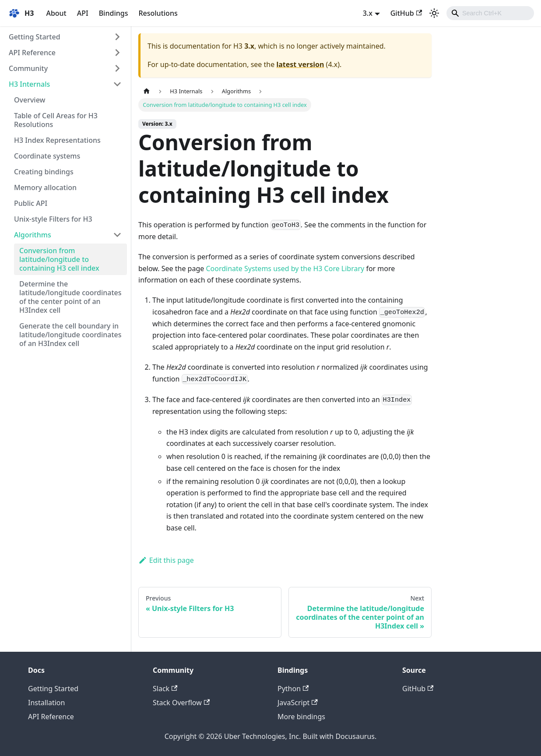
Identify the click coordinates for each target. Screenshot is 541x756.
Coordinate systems (47, 156)
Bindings (114, 13)
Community (28, 68)
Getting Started (35, 37)
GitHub (406, 13)
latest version (300, 64)
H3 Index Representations (57, 140)
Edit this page (166, 560)
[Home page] (147, 91)
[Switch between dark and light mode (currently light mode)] (434, 13)
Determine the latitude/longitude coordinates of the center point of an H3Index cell (70, 297)
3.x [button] (368, 13)
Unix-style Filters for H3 (53, 219)
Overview (30, 100)
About (56, 13)
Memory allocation (45, 187)
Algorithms (33, 235)
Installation (46, 703)
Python (293, 689)
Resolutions (158, 13)
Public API (31, 203)
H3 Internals (29, 84)
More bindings (301, 717)
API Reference (32, 53)
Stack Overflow (181, 703)
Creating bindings (44, 172)
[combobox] (490, 13)
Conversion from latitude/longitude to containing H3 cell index (59, 259)
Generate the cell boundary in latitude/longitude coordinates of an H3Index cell (70, 335)
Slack (165, 689)
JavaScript (298, 703)
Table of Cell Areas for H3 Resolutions (56, 120)
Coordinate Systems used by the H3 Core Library (285, 268)
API (83, 13)
